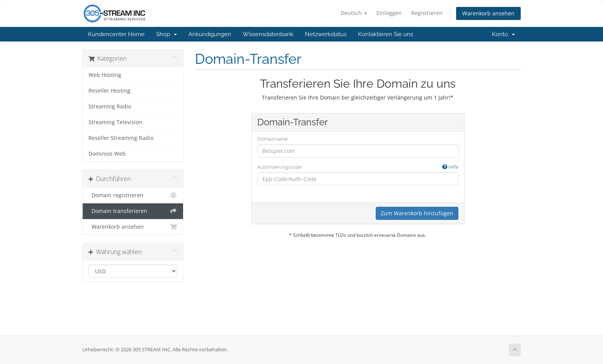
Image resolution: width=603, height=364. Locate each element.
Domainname (272, 139)
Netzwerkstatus (326, 34)
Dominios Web (107, 154)
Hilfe (450, 167)
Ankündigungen (210, 34)
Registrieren (427, 13)
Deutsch (354, 13)
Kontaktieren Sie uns (386, 34)
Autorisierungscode (358, 167)
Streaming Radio (110, 106)
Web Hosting (105, 75)
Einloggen (389, 13)
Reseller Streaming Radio (121, 138)
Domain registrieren (133, 195)
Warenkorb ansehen (488, 13)
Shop (167, 34)
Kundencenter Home (116, 34)
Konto (503, 34)
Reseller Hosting (109, 91)
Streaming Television (115, 122)
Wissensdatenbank (268, 34)
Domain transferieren (133, 211)
